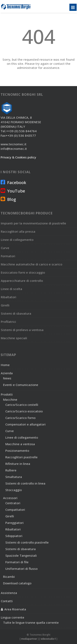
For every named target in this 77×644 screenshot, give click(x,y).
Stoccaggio (14, 490)
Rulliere (11, 470)
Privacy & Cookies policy (18, 157)
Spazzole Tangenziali (21, 555)
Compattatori (15, 510)
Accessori (10, 498)
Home (5, 365)
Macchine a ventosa (20, 444)
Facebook (13, 182)
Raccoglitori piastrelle (21, 457)
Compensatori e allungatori (25, 424)
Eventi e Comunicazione (21, 385)
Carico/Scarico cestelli (22, 405)
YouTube (13, 191)
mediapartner (29, 639)
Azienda (7, 373)
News (7, 378)
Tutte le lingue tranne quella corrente (31, 622)
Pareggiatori (14, 523)
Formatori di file (17, 562)
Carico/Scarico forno (20, 418)
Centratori (13, 503)
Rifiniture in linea (18, 464)
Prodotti (7, 394)
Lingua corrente (13, 617)
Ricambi (9, 577)
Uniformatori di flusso (21, 569)
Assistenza (9, 593)
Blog (8, 199)
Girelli (10, 516)
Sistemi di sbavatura (21, 549)
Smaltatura (14, 477)
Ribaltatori (13, 529)
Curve (10, 431)
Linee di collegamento (22, 437)
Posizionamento (17, 451)
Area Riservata (15, 609)
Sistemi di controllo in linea (25, 483)
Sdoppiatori (14, 536)
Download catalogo (17, 583)
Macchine (10, 399)
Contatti (7, 601)
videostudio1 (48, 639)
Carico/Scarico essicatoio (24, 411)
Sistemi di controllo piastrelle (27, 542)
